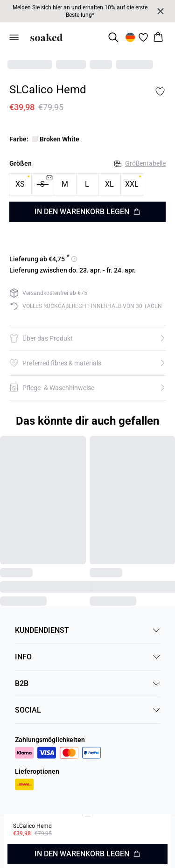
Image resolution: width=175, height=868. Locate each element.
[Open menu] (14, 37)
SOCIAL (87, 710)
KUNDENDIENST (87, 630)
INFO (87, 657)
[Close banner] (161, 11)
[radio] (20, 185)
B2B (87, 683)
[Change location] (130, 37)
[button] (87, 338)
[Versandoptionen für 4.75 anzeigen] (43, 259)
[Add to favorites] (160, 91)
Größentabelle (140, 163)
